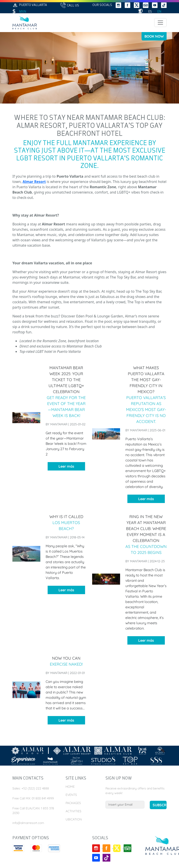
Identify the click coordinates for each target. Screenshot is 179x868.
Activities (73, 811)
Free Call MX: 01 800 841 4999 (33, 798)
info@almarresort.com (28, 823)
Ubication (74, 819)
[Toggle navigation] (160, 23)
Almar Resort (34, 182)
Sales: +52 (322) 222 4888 (31, 788)
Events (71, 795)
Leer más (66, 466)
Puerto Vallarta (30, 5)
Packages (73, 803)
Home (70, 787)
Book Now (154, 36)
